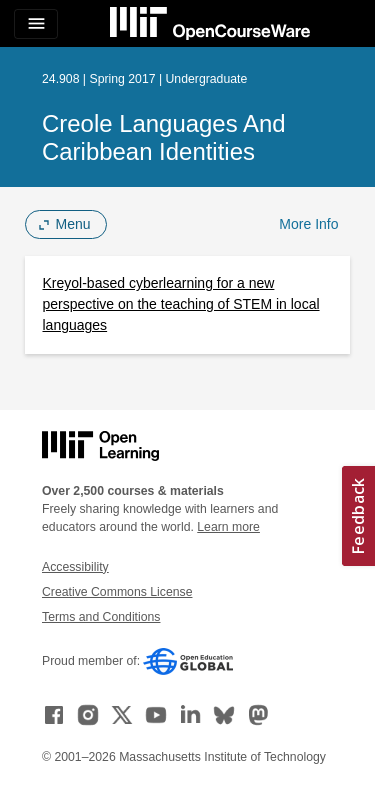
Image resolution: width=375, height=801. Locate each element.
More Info (308, 224)
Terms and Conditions (101, 617)
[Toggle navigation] (36, 24)
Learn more (228, 527)
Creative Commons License (117, 592)
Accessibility (75, 567)
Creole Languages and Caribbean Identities (164, 137)
